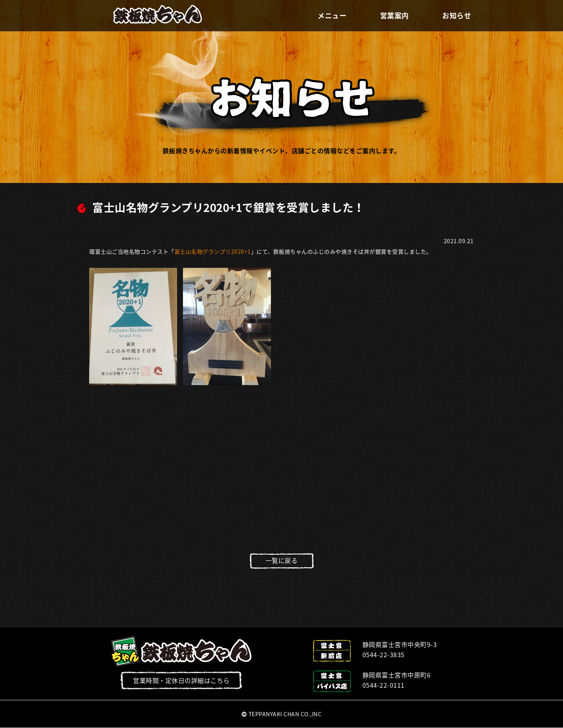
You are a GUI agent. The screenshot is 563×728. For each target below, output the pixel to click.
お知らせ (457, 15)
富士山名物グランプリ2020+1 (213, 251)
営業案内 (394, 15)
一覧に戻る (282, 560)
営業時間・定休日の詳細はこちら (181, 680)
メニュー (332, 15)
